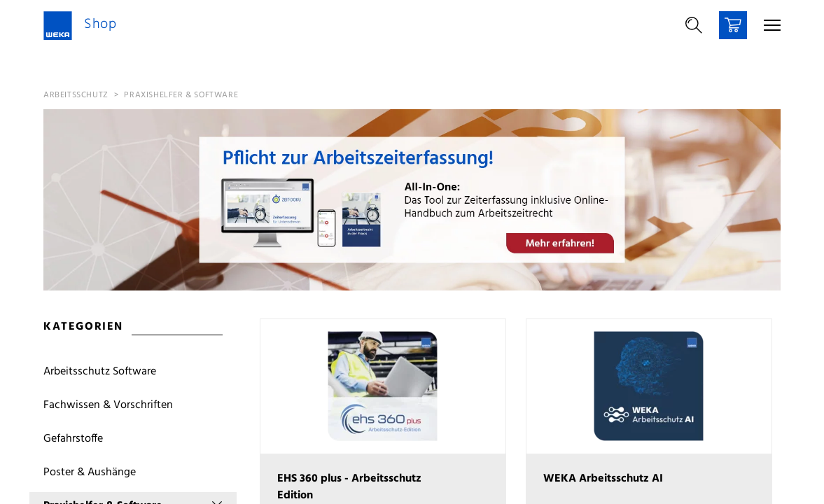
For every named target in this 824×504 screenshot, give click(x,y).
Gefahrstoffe (73, 439)
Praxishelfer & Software (181, 95)
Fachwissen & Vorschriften (108, 405)
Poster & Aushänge (90, 472)
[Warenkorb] (733, 25)
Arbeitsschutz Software (100, 372)
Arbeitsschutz (76, 95)
